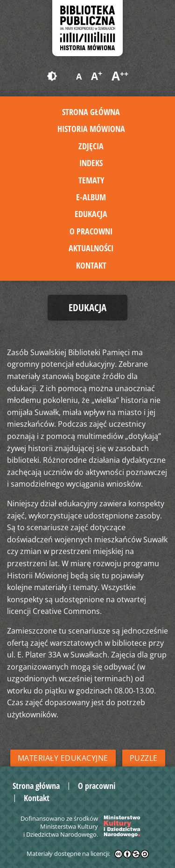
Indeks (91, 163)
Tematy (91, 180)
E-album (91, 197)
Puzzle (144, 758)
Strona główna (91, 112)
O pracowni (91, 231)
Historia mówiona (91, 129)
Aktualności (91, 248)
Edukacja (91, 214)
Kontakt (91, 265)
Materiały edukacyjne (63, 758)
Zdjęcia (91, 146)
